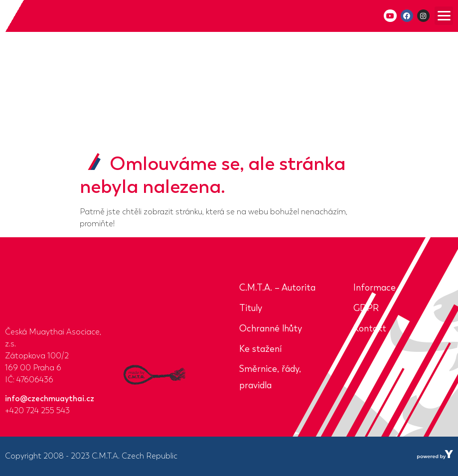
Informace (375, 288)
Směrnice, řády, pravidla (270, 377)
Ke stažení (260, 349)
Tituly (251, 308)
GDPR (366, 308)
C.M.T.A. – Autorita (277, 288)
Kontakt (370, 328)
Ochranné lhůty (271, 328)
